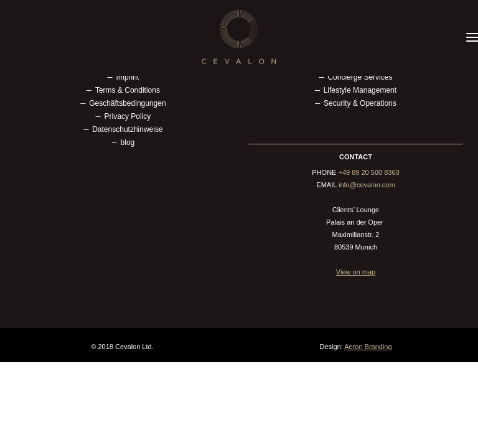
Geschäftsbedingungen (127, 103)
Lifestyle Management (360, 90)
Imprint (128, 77)
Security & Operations (360, 103)
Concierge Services (360, 77)
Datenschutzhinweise (127, 129)
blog (128, 142)
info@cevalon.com (367, 185)
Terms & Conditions (128, 90)
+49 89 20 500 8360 (369, 172)
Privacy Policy (128, 116)
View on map (356, 272)
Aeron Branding (368, 347)
